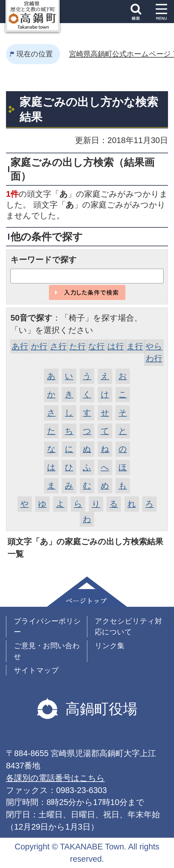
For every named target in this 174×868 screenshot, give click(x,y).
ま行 (135, 346)
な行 (96, 346)
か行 (39, 346)
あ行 (20, 346)
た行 (78, 346)
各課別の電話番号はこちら (55, 778)
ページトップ (87, 592)
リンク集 (110, 646)
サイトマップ (36, 670)
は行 (116, 346)
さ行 (58, 346)
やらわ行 (154, 352)
